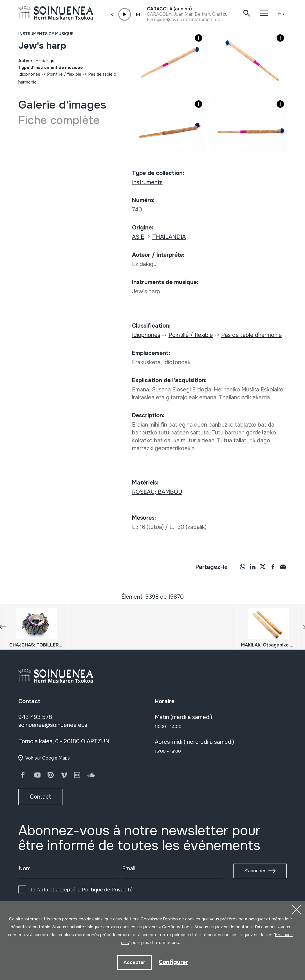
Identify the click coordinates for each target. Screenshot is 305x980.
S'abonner (255, 871)
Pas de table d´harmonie (252, 335)
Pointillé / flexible (64, 74)
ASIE (138, 237)
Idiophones (29, 74)
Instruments (147, 182)
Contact (40, 797)
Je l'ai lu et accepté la (81, 890)
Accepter (134, 962)
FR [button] (281, 14)
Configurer (173, 962)
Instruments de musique (46, 34)
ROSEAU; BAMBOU (157, 492)
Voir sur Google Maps (48, 758)
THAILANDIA (169, 237)
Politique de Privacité (107, 890)
